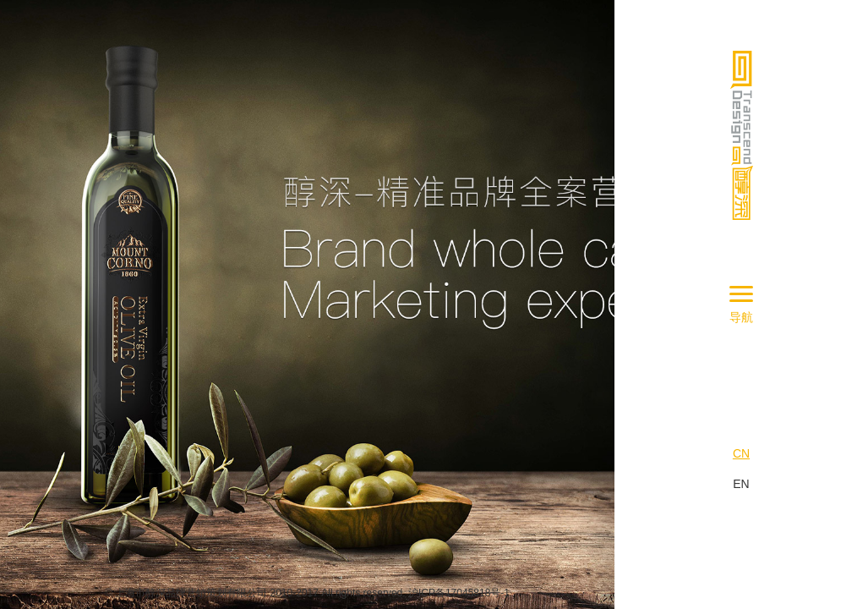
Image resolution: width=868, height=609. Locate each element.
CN (741, 453)
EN (741, 484)
